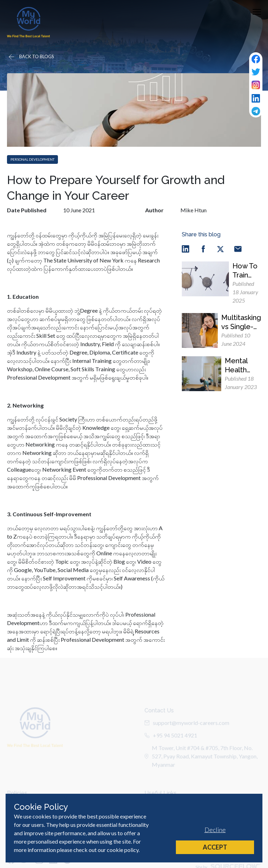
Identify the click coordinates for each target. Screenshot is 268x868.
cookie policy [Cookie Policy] (123, 850)
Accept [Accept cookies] (215, 847)
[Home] (28, 22)
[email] (238, 248)
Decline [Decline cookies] (215, 830)
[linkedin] (186, 248)
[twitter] (221, 248)
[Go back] (31, 57)
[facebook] (203, 248)
